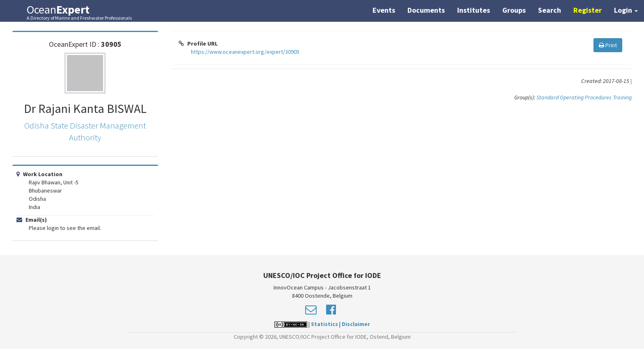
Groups (514, 10)
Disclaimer (356, 324)
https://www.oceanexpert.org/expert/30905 (245, 52)
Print (608, 45)
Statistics (324, 324)
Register (588, 10)
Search (550, 10)
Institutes (474, 10)
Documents (426, 10)
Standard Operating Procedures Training (584, 97)
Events (384, 10)
